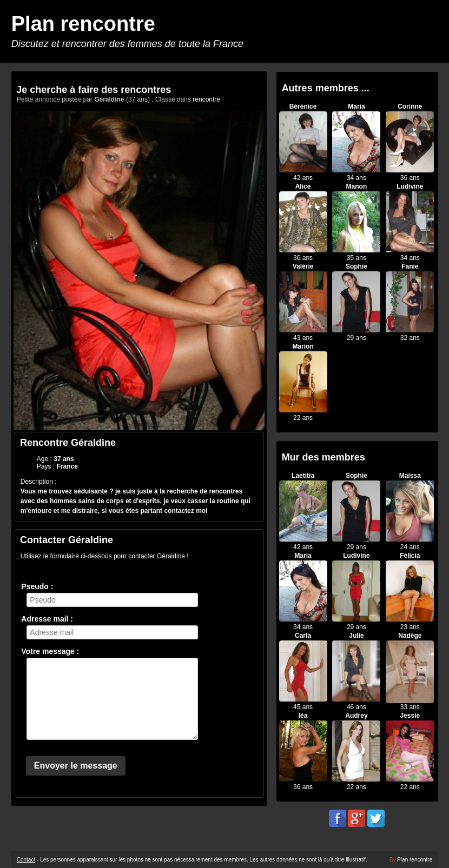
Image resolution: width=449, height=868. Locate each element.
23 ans (410, 627)
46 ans (356, 707)
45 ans (303, 707)
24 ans (410, 547)
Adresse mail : (47, 619)
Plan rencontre (83, 24)
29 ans (356, 338)
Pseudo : (37, 586)
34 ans (356, 178)
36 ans (410, 178)
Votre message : (50, 651)
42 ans (303, 178)
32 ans (410, 338)
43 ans (303, 338)
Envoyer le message (76, 766)
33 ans (410, 707)
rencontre (206, 99)
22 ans (303, 418)
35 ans (356, 258)
